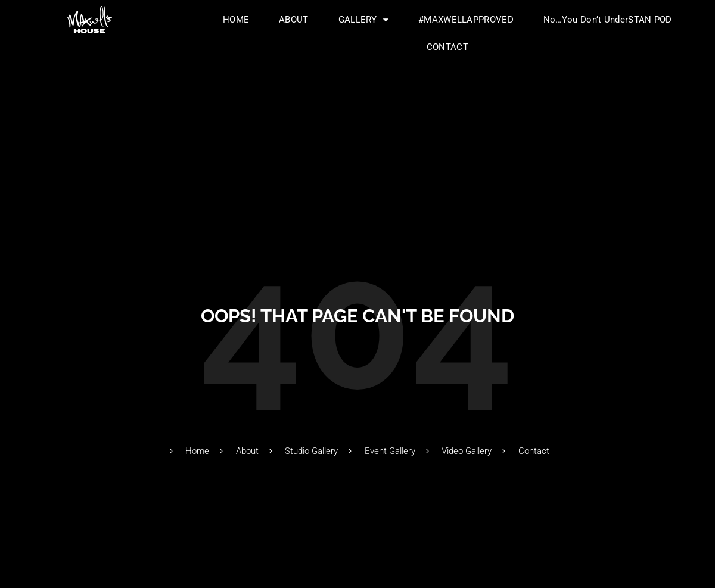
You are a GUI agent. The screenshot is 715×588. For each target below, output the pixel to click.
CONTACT (447, 47)
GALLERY (363, 20)
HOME (236, 20)
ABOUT (294, 20)
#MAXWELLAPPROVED (466, 20)
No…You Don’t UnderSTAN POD (608, 20)
